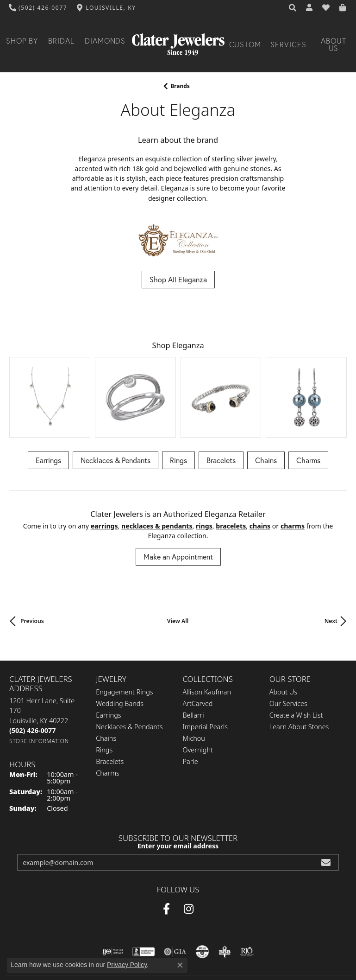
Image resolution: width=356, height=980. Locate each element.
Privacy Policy (110, 949)
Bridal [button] (61, 41)
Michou (194, 689)
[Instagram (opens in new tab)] (189, 859)
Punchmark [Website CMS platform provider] (195, 976)
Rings (178, 410)
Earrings (48, 410)
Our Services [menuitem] (288, 654)
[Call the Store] (32, 681)
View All (178, 571)
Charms (308, 410)
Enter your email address (178, 796)
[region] (178, 372)
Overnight (198, 700)
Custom (245, 45)
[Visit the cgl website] (202, 902)
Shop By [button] (22, 41)
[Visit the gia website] (175, 902)
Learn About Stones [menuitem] (299, 677)
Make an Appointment (178, 507)
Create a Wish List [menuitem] (296, 665)
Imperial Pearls (206, 677)
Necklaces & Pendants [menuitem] (129, 677)
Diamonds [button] (105, 41)
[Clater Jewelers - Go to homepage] (178, 45)
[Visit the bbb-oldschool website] (224, 902)
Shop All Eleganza (178, 280)
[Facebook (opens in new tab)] (166, 859)
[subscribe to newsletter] (326, 812)
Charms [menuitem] (108, 723)
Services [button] (288, 45)
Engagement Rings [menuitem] (124, 642)
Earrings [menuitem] (108, 665)
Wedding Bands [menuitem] (120, 654)
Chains (266, 410)
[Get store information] (39, 691)
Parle (190, 712)
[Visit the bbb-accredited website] (144, 902)
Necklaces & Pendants (116, 410)
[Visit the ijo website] (113, 902)
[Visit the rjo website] (247, 902)
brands (180, 86)
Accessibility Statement (233, 949)
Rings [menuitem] (104, 700)
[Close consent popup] (180, 965)
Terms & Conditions (164, 949)
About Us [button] (334, 45)
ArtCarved (198, 654)
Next (331, 571)
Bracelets (221, 410)
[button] (293, 8)
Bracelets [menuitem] (110, 712)
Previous (32, 571)
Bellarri (194, 665)
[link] (38, 8)
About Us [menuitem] (283, 642)
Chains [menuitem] (106, 689)
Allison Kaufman (207, 642)
